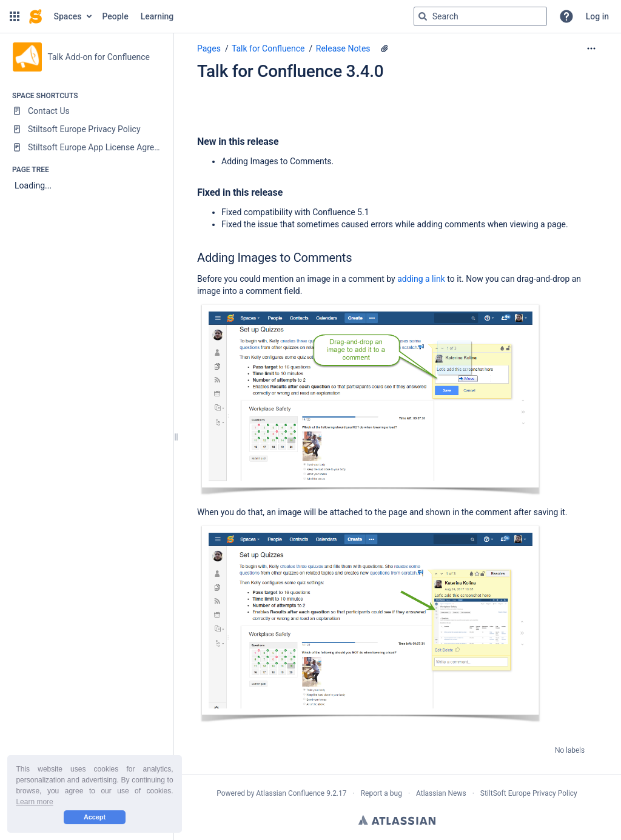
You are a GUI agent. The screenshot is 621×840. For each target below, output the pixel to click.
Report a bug (381, 793)
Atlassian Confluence (290, 793)
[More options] (591, 48)
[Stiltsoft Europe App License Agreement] (86, 147)
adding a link (421, 279)
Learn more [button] (34, 802)
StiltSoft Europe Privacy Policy (529, 793)
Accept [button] (95, 817)
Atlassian (397, 820)
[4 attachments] (384, 48)
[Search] (423, 16)
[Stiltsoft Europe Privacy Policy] (86, 129)
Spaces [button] (68, 16)
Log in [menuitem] (597, 16)
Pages (209, 48)
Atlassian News (441, 793)
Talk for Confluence (268, 48)
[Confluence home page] (35, 16)
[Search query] (480, 16)
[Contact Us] (86, 111)
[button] (15, 16)
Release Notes (343, 48)
